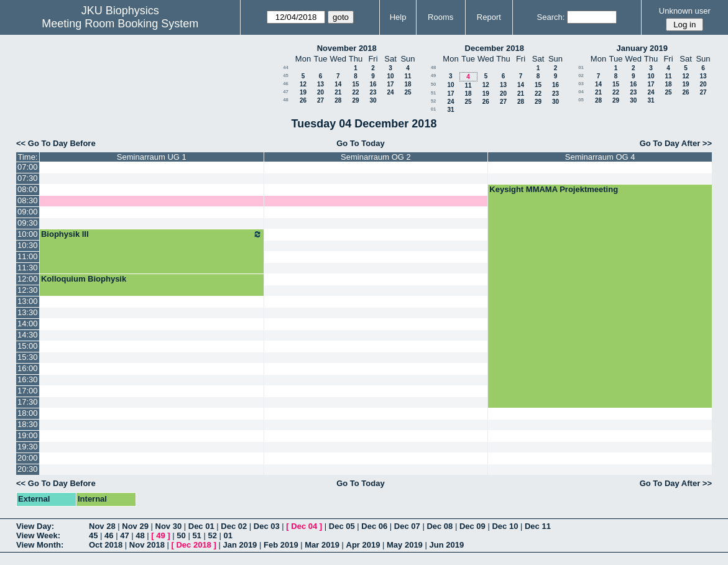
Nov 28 (102, 526)
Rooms (440, 17)
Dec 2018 (193, 545)
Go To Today (361, 143)
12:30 (28, 290)
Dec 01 (201, 526)
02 (581, 76)
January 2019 (642, 48)
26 (303, 100)
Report (489, 17)
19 (303, 92)
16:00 (28, 368)
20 (320, 92)
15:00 (28, 346)
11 (408, 76)
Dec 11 (538, 526)
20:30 (28, 469)
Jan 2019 (240, 545)
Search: (551, 17)
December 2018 (495, 48)
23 (373, 92)
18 (408, 84)
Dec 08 (440, 526)
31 (450, 110)
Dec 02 (234, 526)
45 (286, 76)
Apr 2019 (363, 545)
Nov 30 (169, 526)
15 (355, 84)
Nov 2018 (147, 545)
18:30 (28, 424)
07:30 (28, 178)
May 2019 (405, 545)
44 (286, 67)
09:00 (28, 212)
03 (581, 84)
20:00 (28, 458)
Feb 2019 (281, 545)
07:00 (28, 167)
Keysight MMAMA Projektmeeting (554, 189)
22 (355, 92)
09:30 (28, 223)
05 (581, 100)
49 (434, 76)
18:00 (28, 413)
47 (286, 92)
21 (338, 92)
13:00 (28, 301)
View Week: (38, 535)
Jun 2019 (446, 545)
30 (373, 100)
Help (398, 17)
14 (338, 84)
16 (373, 84)
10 (390, 76)
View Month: (40, 545)
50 (434, 84)
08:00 (28, 189)
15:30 (28, 357)
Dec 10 (505, 526)
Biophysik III (152, 234)
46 (286, 84)
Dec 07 (407, 526)
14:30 (28, 335)
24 (390, 92)
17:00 (28, 391)
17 (390, 84)
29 (355, 100)
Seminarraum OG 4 (600, 157)
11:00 (28, 256)
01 (434, 109)
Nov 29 (135, 526)
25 (408, 92)
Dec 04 (304, 526)
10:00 (28, 234)
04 (581, 92)
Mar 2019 (322, 545)
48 (286, 100)
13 (320, 84)
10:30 (28, 245)
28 (338, 100)
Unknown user (685, 11)
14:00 (28, 324)
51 (434, 93)
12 (303, 84)
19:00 (28, 435)
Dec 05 (342, 526)
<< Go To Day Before (56, 143)
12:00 (28, 279)
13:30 (28, 312)
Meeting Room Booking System (120, 24)
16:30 (28, 379)
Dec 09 (472, 526)
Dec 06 (374, 526)
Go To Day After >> (676, 143)
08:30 (28, 200)
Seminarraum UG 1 (152, 157)
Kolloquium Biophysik (84, 279)
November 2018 (347, 48)
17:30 (28, 402)
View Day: (35, 526)
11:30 (28, 268)
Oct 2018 (106, 545)
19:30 (28, 447)
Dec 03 (267, 526)
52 (434, 101)
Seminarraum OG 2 (376, 157)
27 (320, 100)
